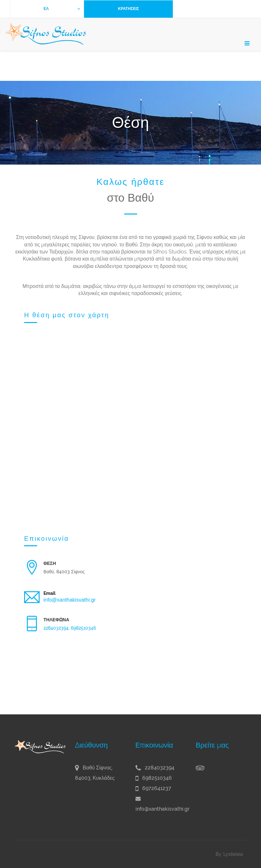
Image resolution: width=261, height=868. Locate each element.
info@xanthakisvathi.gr (70, 600)
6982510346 (83, 628)
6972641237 (153, 788)
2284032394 (56, 628)
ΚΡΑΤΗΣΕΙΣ (129, 9)
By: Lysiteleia (229, 854)
